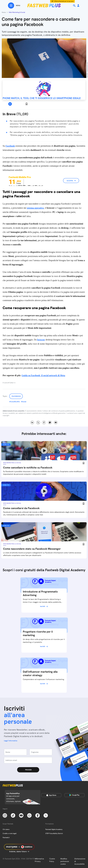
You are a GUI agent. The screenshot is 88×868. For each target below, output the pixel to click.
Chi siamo (6, 829)
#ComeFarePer (15, 402)
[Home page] (44, 5)
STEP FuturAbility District (54, 833)
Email (56, 423)
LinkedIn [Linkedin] (32, 423)
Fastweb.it (6, 837)
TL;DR (22, 114)
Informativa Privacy (39, 860)
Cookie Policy (52, 860)
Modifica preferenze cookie (65, 861)
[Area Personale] (78, 6)
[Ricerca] (75, 6)
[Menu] (14, 5)
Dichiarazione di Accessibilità (80, 861)
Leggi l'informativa (11, 741)
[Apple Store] (51, 795)
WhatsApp (50, 423)
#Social (24, 402)
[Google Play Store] (74, 795)
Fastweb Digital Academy (54, 829)
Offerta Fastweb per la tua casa (64, 1)
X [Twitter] (38, 423)
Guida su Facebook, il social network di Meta (43, 375)
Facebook (16, 396)
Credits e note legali (10, 833)
